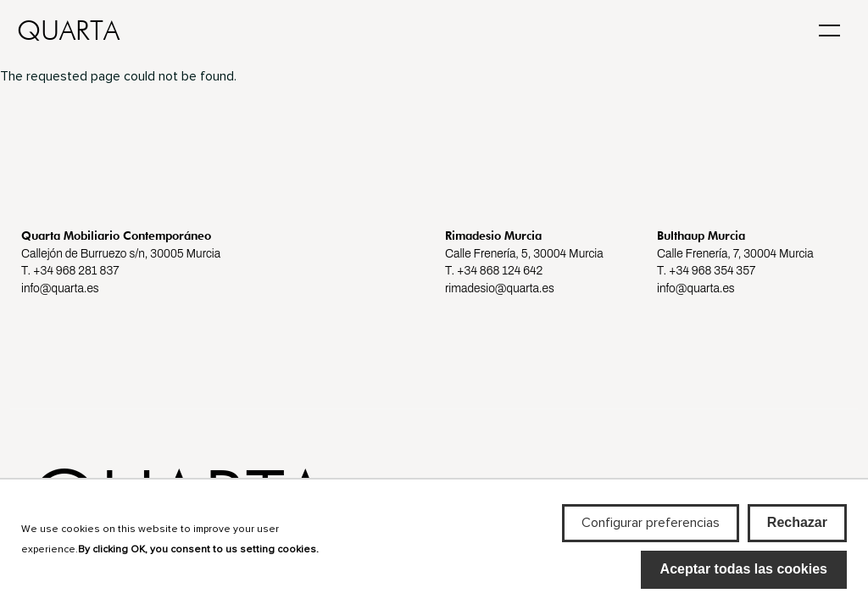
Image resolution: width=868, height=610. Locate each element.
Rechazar (797, 532)
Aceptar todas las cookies (744, 578)
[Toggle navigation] (829, 29)
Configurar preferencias (651, 532)
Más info (46, 578)
